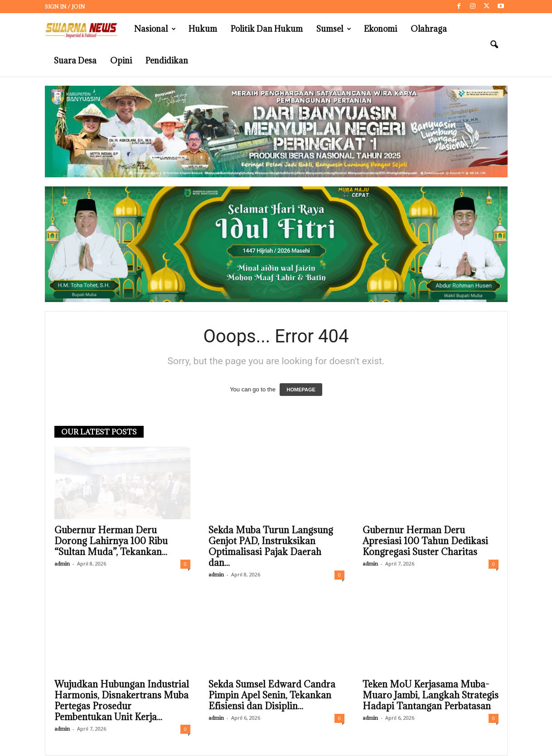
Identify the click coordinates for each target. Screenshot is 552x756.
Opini (121, 61)
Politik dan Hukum (267, 29)
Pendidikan (167, 61)
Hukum (203, 29)
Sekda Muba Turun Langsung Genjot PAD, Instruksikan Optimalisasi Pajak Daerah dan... (271, 547)
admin (62, 564)
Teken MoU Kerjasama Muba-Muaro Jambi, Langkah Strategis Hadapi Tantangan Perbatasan (431, 696)
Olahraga (429, 29)
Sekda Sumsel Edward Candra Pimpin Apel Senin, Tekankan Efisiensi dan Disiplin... (272, 696)
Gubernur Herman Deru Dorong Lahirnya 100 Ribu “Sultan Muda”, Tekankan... (111, 541)
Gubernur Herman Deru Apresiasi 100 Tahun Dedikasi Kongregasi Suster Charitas (425, 541)
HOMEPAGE (301, 390)
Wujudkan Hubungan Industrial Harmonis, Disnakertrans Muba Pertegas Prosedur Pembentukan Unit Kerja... (122, 701)
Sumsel (334, 29)
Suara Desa (75, 61)
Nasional (155, 29)
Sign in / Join (65, 7)
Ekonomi (380, 29)
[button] (494, 45)
